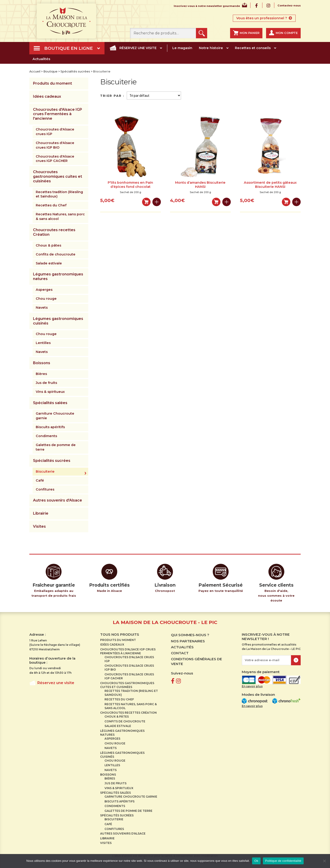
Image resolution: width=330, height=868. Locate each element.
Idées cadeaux (47, 96)
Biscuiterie (45, 471)
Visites (39, 526)
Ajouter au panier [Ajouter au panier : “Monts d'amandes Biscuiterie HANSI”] (216, 202)
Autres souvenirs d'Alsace (58, 500)
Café (40, 480)
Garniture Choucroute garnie (55, 416)
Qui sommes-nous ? (190, 635)
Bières (41, 374)
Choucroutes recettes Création (54, 232)
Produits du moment (52, 83)
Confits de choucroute (56, 254)
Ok (256, 861)
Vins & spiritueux (50, 392)
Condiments (46, 436)
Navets (42, 308)
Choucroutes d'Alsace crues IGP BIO (55, 145)
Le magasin (182, 48)
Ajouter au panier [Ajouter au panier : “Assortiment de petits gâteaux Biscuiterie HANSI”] (286, 202)
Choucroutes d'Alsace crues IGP (55, 132)
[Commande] (154, 96)
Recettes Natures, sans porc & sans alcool (60, 216)
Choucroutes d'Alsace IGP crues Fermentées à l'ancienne (58, 114)
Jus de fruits (46, 383)
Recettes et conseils (253, 48)
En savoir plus (252, 686)
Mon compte (287, 33)
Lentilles (43, 343)
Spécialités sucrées (75, 71)
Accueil (35, 71)
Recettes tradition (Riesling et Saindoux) (59, 194)
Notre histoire (211, 48)
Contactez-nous (289, 6)
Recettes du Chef (51, 205)
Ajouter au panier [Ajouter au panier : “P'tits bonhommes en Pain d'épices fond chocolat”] (146, 202)
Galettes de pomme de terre (56, 447)
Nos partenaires (188, 641)
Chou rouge (46, 299)
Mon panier (250, 33)
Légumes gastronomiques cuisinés (58, 321)
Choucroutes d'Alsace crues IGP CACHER (55, 159)
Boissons (42, 363)
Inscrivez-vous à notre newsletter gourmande (207, 6)
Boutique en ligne (69, 48)
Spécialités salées (50, 403)
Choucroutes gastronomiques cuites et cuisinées (58, 176)
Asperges (44, 290)
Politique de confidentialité (283, 861)
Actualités (41, 59)
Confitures (45, 489)
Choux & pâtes (48, 245)
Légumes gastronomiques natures (58, 276)
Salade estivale (49, 263)
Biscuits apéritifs (50, 427)
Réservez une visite (138, 48)
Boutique (50, 71)
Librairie (41, 513)
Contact (180, 653)
